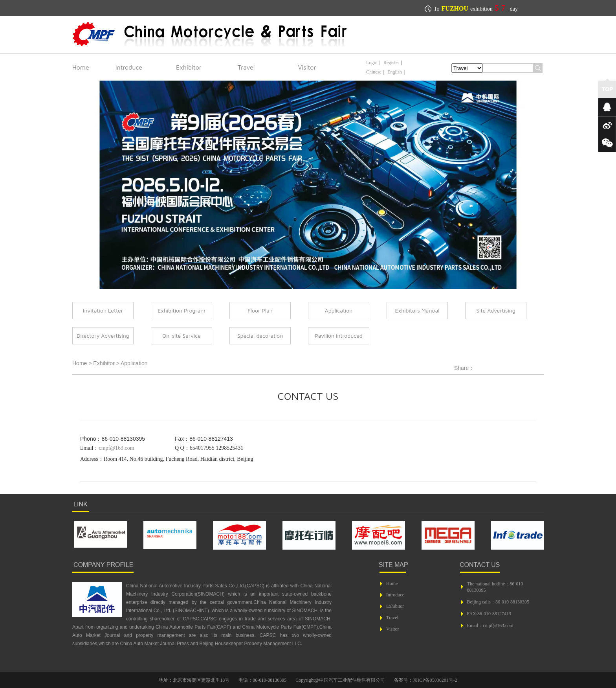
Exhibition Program (181, 310)
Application (339, 310)
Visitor (307, 67)
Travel (246, 67)
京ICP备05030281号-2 (435, 680)
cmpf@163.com (116, 448)
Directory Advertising (103, 336)
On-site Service (181, 336)
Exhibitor (189, 67)
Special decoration (260, 336)
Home (81, 67)
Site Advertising (496, 310)
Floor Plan (260, 310)
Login (372, 63)
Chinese (374, 72)
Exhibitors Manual (417, 310)
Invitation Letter (103, 310)
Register (391, 63)
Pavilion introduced (339, 336)
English (395, 72)
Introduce (129, 67)
